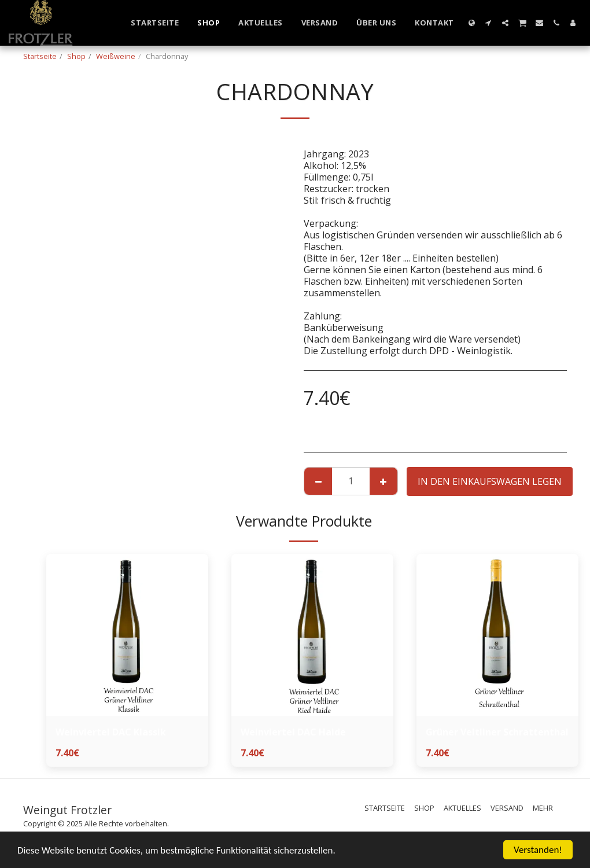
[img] (127, 635)
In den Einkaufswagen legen (490, 481)
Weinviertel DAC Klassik (111, 732)
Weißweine (116, 56)
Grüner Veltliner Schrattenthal (497, 732)
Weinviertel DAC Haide (293, 732)
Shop (76, 56)
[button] (488, 23)
